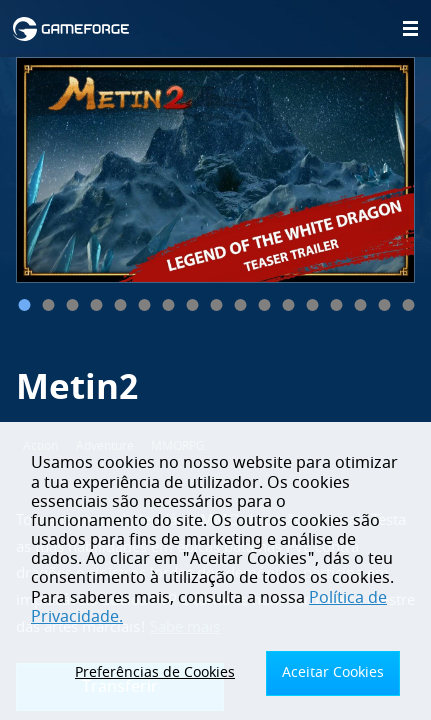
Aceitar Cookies (333, 672)
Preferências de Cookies (155, 672)
